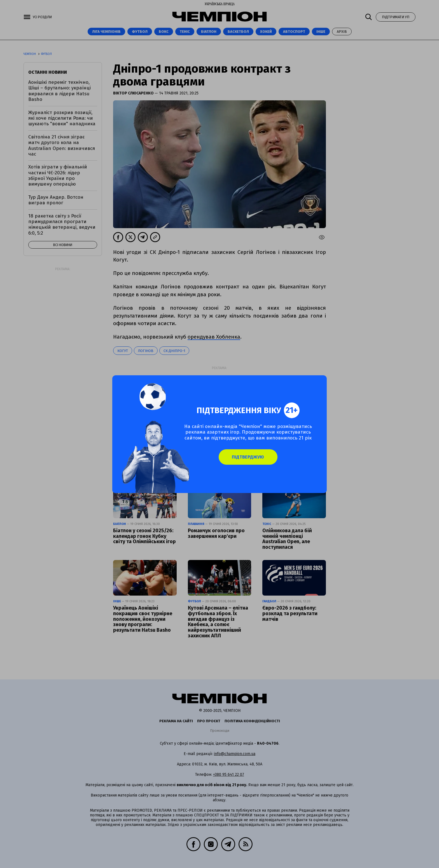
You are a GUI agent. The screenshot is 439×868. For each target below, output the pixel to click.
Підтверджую (250, 460)
